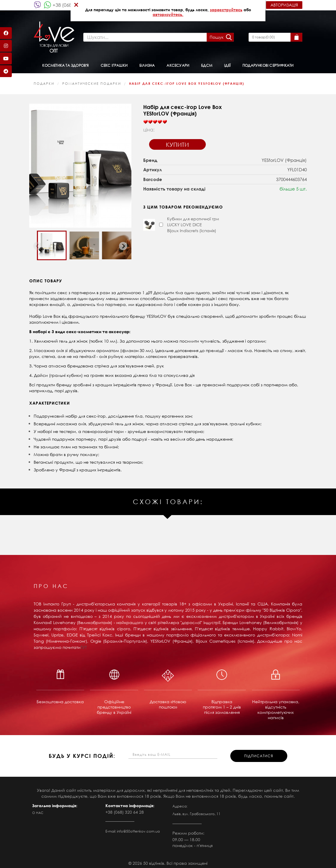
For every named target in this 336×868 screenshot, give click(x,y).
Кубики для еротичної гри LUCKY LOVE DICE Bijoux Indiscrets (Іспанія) (193, 222)
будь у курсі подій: (82, 753)
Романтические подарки (92, 81)
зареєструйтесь (226, 10)
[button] (52, 243)
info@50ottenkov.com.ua (138, 829)
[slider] (155, 119)
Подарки (44, 81)
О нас (38, 810)
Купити (177, 142)
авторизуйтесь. (168, 14)
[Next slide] (123, 244)
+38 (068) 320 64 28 (125, 809)
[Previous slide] (37, 244)
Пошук (216, 36)
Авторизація (284, 5)
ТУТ (84, 645)
